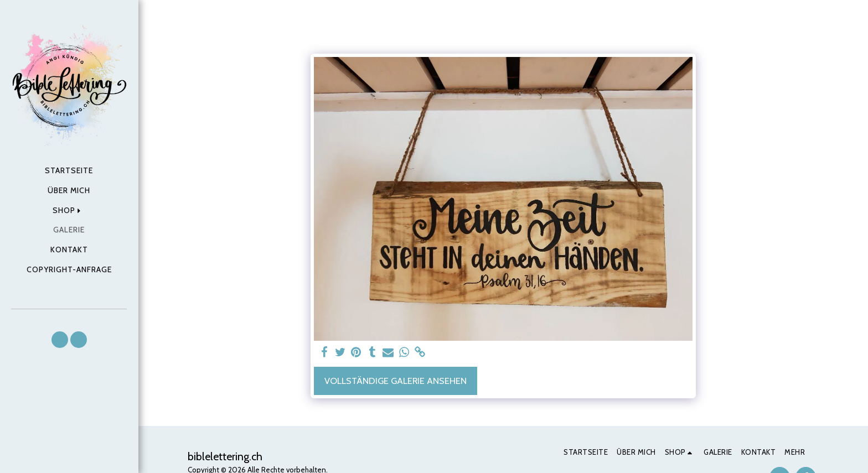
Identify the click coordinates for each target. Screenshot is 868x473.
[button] (60, 340)
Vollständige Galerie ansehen (396, 381)
